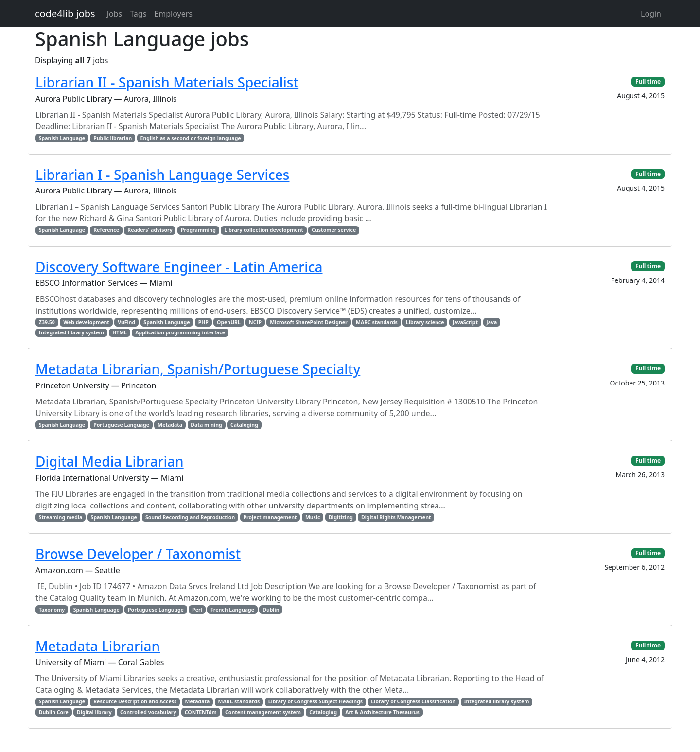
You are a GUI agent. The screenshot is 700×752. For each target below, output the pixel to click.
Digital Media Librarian (110, 461)
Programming (198, 230)
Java (491, 322)
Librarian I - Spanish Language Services (162, 175)
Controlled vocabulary (148, 712)
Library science (425, 322)
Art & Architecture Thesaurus (382, 712)
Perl (197, 610)
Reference (106, 230)
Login (651, 14)
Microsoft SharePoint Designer (308, 322)
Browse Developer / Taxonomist (138, 554)
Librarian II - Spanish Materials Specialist (167, 82)
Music (313, 517)
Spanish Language (62, 138)
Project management (270, 517)
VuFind (126, 322)
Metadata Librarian (98, 646)
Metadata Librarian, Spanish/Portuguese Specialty (198, 369)
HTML (120, 332)
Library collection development (264, 230)
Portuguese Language (121, 425)
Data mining (206, 425)
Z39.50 (47, 322)
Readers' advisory (150, 230)
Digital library (94, 712)
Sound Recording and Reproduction (190, 517)
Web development (86, 322)
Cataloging (244, 425)
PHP (203, 322)
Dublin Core (54, 712)
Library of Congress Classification (413, 701)
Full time (648, 81)
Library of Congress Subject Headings (315, 701)
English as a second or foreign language (191, 138)
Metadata (170, 425)
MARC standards (377, 322)
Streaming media (61, 517)
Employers (173, 14)
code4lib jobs (65, 13)
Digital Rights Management (396, 517)
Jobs (115, 14)
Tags (138, 14)
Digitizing (341, 517)
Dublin (271, 610)
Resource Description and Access (135, 701)
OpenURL (229, 322)
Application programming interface (180, 332)
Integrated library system (71, 332)
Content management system (263, 712)
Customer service (334, 230)
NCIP (255, 322)
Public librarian (113, 138)
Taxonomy (52, 610)
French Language (232, 610)
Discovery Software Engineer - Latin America (179, 267)
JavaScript (465, 322)
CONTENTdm (201, 712)
